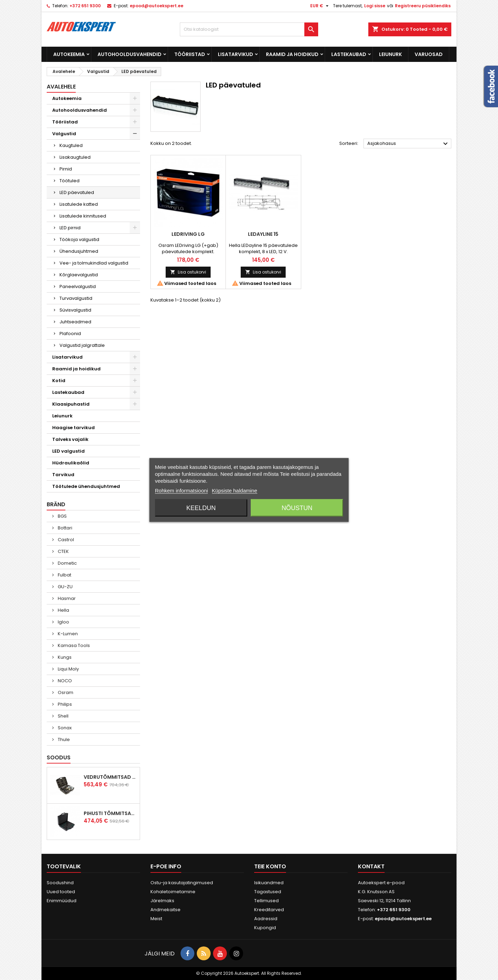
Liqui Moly (68, 669)
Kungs (64, 657)
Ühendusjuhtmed (79, 251)
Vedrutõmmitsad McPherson (110, 777)
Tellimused (266, 901)
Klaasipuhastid (71, 404)
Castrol (65, 540)
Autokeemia (69, 54)
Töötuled (70, 181)
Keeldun (201, 508)
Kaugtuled (71, 145)
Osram (65, 692)
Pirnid (66, 169)
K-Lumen (67, 634)
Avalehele (61, 87)
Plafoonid (70, 334)
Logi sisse (375, 6)
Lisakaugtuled (75, 157)
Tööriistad (190, 54)
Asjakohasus (408, 144)
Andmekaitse (165, 910)
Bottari (64, 528)
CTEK (63, 551)
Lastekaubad (349, 54)
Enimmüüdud (62, 901)
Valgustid (64, 134)
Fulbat (64, 575)
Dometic (67, 563)
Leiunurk (390, 54)
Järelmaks (162, 901)
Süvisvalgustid (75, 310)
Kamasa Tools (73, 645)
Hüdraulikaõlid (71, 463)
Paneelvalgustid (78, 286)
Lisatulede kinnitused (83, 216)
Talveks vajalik (70, 439)
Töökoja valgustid (79, 239)
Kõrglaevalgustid (79, 275)
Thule (63, 739)
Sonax (64, 728)
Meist (156, 919)
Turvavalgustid (76, 298)
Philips (64, 704)
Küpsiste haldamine (235, 491)
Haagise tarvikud (73, 428)
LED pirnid (70, 228)
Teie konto (270, 866)
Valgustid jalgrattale (82, 345)
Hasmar (66, 598)
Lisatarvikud (236, 54)
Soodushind (60, 883)
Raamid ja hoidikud (292, 54)
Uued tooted (61, 892)
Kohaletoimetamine (173, 892)
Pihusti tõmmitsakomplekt (110, 813)
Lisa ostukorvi (188, 272)
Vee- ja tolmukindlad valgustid (94, 263)
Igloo (63, 622)
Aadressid (266, 919)
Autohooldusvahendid (130, 54)
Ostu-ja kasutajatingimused (182, 883)
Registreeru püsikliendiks (423, 6)
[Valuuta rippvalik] (320, 6)
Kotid (59, 381)
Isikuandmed (269, 883)
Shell (63, 716)
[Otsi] (249, 29)
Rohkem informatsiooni (181, 491)
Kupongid (265, 928)
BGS (62, 516)
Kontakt (371, 866)
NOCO (64, 681)
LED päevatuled (77, 192)
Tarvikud (63, 475)
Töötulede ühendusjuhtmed (86, 486)
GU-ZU (65, 587)
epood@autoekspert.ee (156, 6)
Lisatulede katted (79, 204)
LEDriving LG (188, 234)
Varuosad (429, 54)
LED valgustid (68, 451)
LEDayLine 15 (263, 234)
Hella (63, 610)
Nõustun (297, 508)
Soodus (59, 757)
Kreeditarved (269, 910)
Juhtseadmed (75, 322)
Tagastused (268, 892)
